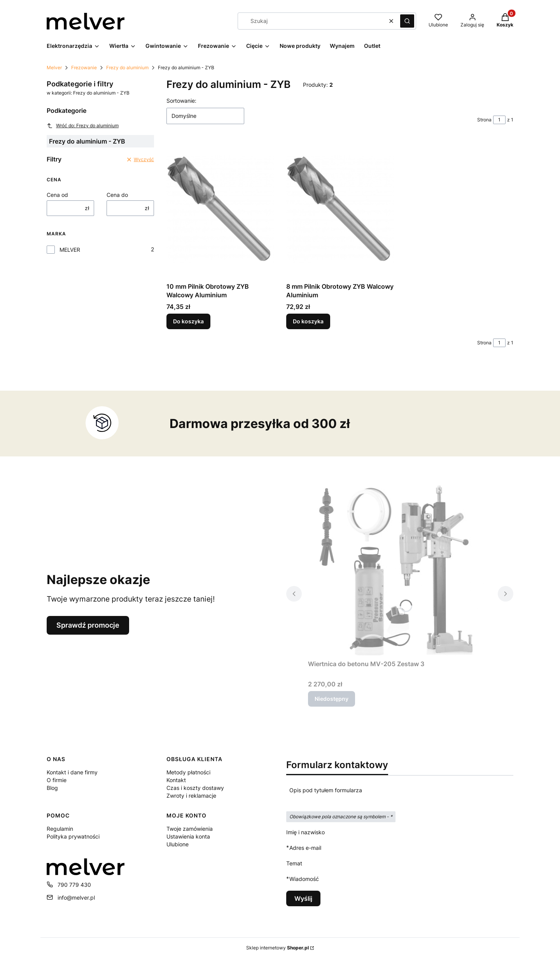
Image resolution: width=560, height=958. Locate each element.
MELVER (70, 250)
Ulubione (178, 844)
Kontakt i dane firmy (72, 772)
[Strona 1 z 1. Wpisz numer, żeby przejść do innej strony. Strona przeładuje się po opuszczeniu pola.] (499, 120)
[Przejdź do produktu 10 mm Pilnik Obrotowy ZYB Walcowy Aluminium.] (220, 209)
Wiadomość (304, 879)
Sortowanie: (181, 101)
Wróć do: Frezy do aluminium (83, 126)
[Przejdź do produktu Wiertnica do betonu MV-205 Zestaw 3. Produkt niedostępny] (400, 569)
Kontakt (176, 780)
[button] (407, 21)
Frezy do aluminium (127, 68)
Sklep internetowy (277, 948)
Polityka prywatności (73, 836)
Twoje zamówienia (190, 829)
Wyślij (303, 898)
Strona (484, 120)
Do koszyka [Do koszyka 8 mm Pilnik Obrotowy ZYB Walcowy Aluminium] (308, 321)
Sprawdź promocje (88, 625)
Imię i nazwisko (305, 832)
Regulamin (60, 829)
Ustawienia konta (188, 836)
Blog (52, 788)
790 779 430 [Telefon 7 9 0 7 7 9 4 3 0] (74, 885)
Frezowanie (84, 68)
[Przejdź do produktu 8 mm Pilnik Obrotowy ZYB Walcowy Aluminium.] (340, 209)
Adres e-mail (305, 848)
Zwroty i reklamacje (191, 796)
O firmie (57, 780)
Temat (294, 863)
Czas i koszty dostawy (195, 788)
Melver (54, 68)
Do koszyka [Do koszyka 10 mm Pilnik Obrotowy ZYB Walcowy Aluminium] (188, 321)
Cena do (117, 195)
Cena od (57, 195)
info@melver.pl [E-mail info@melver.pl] (76, 897)
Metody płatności (188, 772)
